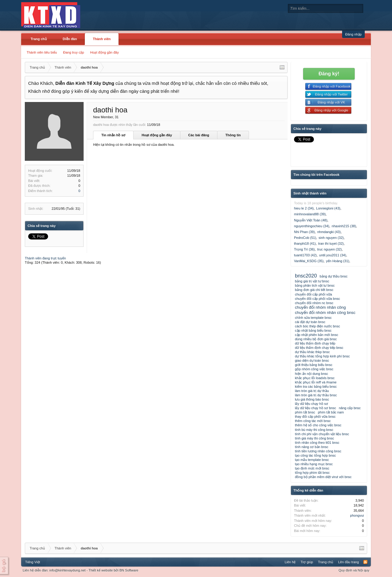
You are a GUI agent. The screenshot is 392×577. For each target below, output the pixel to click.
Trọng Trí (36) (304, 249)
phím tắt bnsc (305, 412)
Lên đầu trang (349, 562)
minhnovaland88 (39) (310, 214)
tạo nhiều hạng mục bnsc (314, 464)
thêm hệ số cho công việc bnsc (318, 425)
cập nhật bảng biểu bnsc (313, 330)
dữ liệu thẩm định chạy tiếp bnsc (319, 348)
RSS (365, 562)
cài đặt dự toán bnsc (310, 322)
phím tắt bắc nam (331, 412)
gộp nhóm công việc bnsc (314, 369)
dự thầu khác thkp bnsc (312, 352)
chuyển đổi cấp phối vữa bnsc (317, 299)
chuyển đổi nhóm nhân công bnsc (325, 313)
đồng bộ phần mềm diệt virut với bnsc (323, 477)
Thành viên (102, 39)
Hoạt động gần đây (104, 52)
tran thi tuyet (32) (331, 243)
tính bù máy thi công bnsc (314, 430)
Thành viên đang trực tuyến (45, 258)
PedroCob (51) (305, 238)
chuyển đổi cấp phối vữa (313, 294)
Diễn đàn (70, 39)
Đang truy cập (73, 52)
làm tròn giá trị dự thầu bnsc (316, 395)
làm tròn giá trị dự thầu (312, 391)
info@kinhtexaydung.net (67, 570)
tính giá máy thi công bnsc (315, 438)
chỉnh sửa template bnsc (313, 318)
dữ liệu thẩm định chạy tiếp (315, 343)
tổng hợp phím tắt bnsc (312, 473)
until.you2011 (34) (333, 255)
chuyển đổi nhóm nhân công (320, 307)
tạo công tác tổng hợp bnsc (315, 455)
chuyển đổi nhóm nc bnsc (314, 303)
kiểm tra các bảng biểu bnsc (316, 387)
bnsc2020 (306, 276)
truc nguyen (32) (330, 249)
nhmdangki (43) (329, 232)
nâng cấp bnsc (350, 408)
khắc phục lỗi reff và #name (316, 382)
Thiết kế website (101, 570)
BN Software (129, 570)
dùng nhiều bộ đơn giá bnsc (316, 339)
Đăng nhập (353, 34)
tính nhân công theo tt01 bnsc (317, 443)
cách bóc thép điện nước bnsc (317, 326)
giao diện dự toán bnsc (312, 360)
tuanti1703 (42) (305, 255)
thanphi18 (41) (305, 243)
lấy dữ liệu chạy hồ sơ (311, 404)
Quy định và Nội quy (354, 570)
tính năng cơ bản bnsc (312, 447)
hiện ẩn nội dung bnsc (311, 374)
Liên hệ (290, 562)
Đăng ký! (329, 74)
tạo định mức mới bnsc (312, 468)
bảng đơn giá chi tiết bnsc (314, 290)
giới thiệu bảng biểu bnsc (314, 365)
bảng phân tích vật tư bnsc (315, 285)
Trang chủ (39, 39)
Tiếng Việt (33, 562)
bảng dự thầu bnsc (334, 276)
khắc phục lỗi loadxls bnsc (315, 378)
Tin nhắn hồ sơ (113, 135)
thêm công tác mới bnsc (313, 421)
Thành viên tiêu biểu (42, 52)
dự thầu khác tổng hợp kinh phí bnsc (322, 356)
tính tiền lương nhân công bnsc (318, 451)
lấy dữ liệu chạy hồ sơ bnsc (315, 408)
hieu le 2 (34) (304, 208)
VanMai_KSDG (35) (309, 261)
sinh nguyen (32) (331, 238)
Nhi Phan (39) (304, 232)
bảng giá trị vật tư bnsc (312, 281)
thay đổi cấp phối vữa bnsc (315, 417)
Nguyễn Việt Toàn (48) (311, 220)
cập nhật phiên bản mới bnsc (317, 335)
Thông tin (233, 135)
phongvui (357, 515)
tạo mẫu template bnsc (312, 460)
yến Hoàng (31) (337, 261)
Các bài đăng (199, 135)
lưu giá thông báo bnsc (312, 399)
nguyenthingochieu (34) (312, 226)
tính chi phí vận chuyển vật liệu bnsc (322, 434)
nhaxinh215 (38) (344, 226)
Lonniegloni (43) (328, 208)
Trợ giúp (307, 562)
